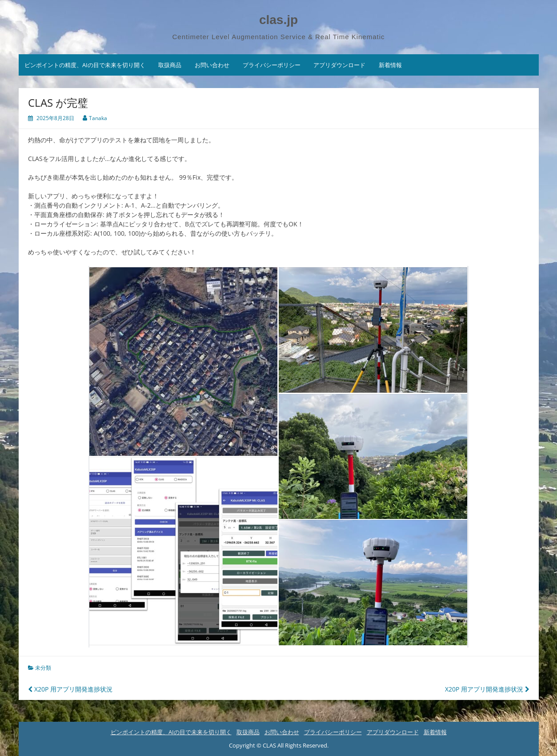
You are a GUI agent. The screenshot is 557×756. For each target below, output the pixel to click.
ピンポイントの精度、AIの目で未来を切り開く (85, 65)
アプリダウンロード (339, 65)
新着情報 (390, 65)
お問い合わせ (212, 65)
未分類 (43, 668)
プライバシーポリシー (272, 65)
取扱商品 (170, 65)
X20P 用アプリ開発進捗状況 (70, 689)
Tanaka (98, 118)
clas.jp (278, 20)
